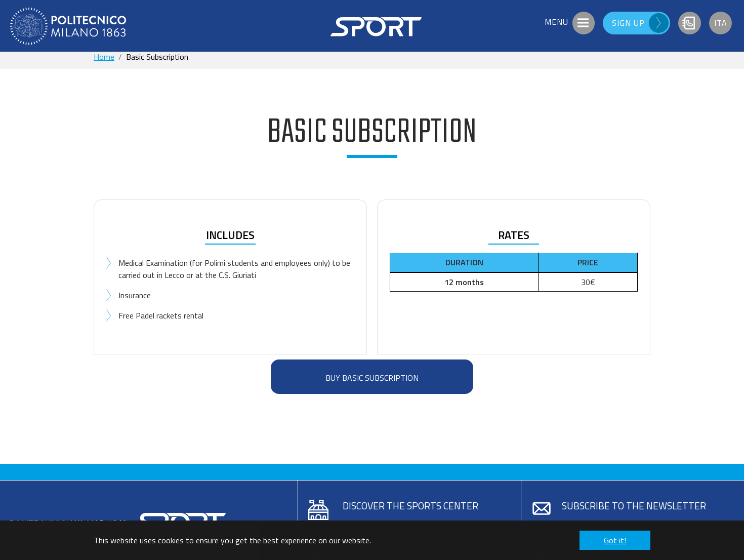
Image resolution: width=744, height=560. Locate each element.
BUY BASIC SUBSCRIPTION (372, 378)
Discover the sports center (410, 506)
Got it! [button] (615, 540)
